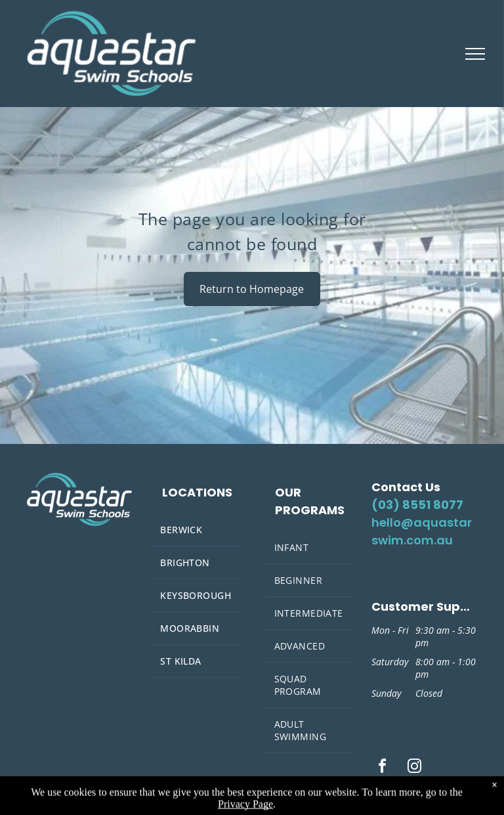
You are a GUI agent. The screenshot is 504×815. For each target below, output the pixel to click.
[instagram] (414, 768)
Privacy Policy (396, 799)
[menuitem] (196, 530)
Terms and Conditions (411, 787)
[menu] (475, 54)
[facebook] (382, 768)
